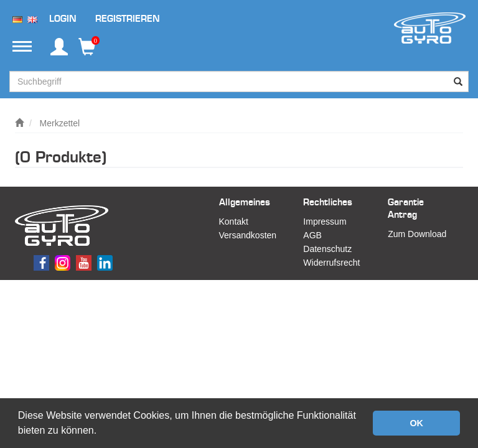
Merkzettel (60, 123)
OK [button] (416, 423)
